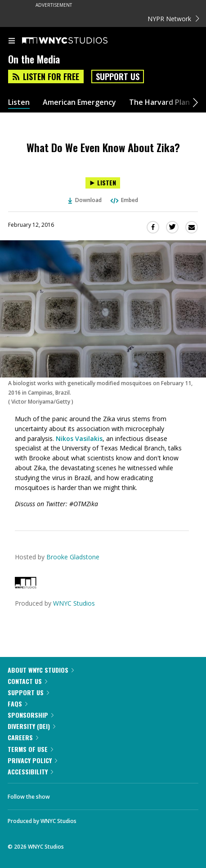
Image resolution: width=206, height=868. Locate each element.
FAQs (18, 704)
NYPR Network (173, 19)
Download (85, 200)
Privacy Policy (32, 760)
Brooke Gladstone (73, 557)
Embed (124, 200)
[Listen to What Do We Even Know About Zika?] (103, 183)
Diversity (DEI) (31, 726)
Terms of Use (30, 749)
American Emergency (79, 102)
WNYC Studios (74, 603)
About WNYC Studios (41, 670)
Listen (19, 102)
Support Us (118, 76)
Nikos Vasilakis (79, 438)
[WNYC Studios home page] (76, 41)
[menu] (12, 41)
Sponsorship (31, 715)
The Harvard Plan (159, 102)
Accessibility (30, 771)
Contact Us (27, 681)
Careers (23, 737)
